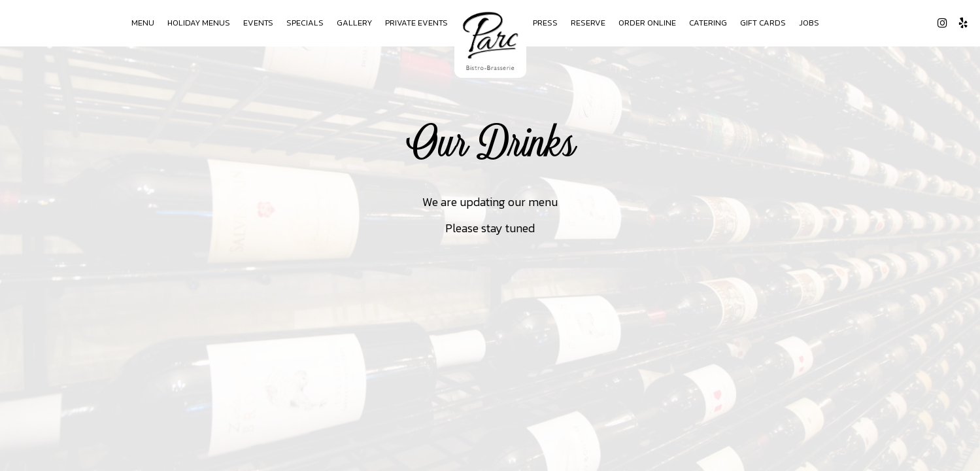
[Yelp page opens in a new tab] (963, 23)
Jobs (809, 23)
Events (258, 23)
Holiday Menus (199, 23)
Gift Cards (763, 23)
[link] (490, 41)
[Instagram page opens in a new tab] (942, 23)
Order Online (647, 23)
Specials (305, 23)
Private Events (416, 23)
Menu (143, 23)
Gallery (354, 23)
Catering (708, 23)
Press (545, 23)
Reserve (588, 23)
